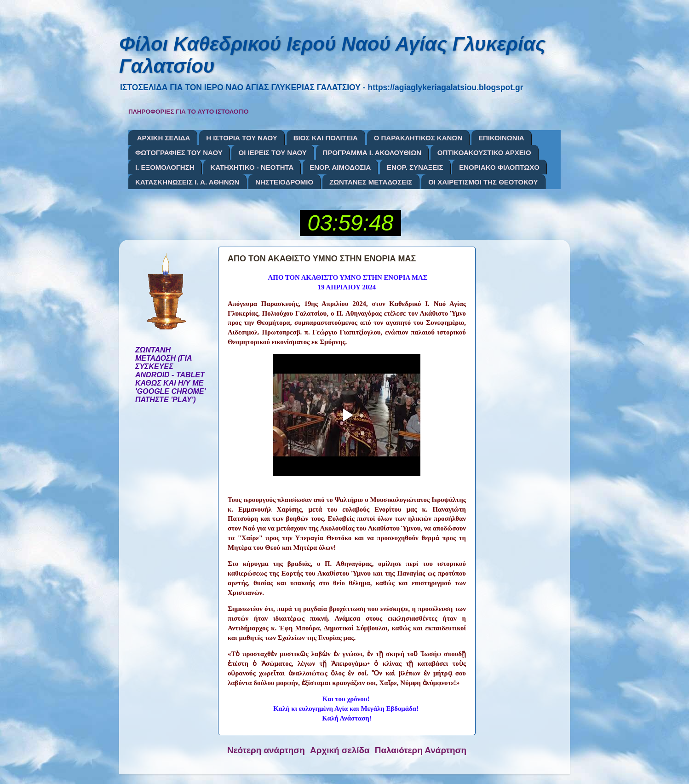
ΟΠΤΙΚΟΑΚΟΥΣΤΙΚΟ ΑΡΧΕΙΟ (484, 153)
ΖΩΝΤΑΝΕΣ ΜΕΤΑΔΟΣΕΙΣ (371, 182)
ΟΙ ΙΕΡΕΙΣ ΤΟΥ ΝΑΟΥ (272, 153)
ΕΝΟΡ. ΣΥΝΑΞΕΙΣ (415, 167)
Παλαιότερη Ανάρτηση (421, 750)
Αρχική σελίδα (340, 750)
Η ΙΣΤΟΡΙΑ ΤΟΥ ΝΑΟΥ (242, 138)
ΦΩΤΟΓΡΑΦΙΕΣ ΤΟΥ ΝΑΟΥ (179, 153)
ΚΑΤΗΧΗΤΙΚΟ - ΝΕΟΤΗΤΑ (252, 167)
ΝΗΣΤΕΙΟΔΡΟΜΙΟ (284, 182)
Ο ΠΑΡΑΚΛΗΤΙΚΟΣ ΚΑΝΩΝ (418, 138)
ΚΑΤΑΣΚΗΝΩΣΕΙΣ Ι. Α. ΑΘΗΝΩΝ (187, 182)
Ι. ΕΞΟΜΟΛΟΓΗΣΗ (165, 167)
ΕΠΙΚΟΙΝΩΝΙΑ (501, 138)
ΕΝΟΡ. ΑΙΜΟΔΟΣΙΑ (340, 167)
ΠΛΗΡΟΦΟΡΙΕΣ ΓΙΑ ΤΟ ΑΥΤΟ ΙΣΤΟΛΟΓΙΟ (189, 112)
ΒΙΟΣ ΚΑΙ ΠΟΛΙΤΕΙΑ (326, 138)
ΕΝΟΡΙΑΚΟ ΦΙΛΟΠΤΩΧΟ (499, 167)
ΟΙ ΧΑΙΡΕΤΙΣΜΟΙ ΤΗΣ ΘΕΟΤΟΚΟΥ (483, 182)
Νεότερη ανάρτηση (266, 750)
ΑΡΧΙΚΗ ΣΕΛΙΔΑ (164, 138)
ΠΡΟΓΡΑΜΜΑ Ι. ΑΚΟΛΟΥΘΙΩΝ (372, 153)
